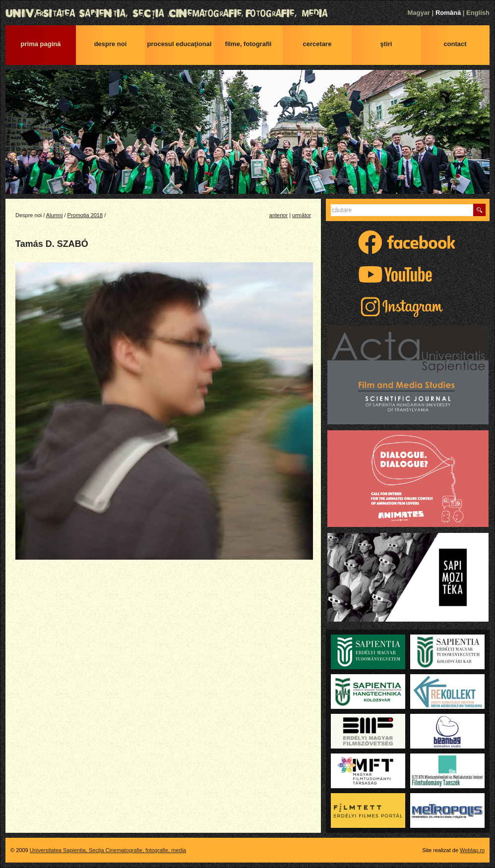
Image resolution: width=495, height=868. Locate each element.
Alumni (55, 215)
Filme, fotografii (248, 44)
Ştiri (386, 44)
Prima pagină (41, 44)
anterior (278, 215)
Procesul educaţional (179, 44)
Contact (455, 44)
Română (448, 13)
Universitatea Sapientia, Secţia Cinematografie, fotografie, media (247, 13)
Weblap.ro (472, 850)
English (478, 13)
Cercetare (317, 44)
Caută (479, 210)
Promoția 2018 (85, 215)
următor (302, 215)
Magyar (419, 13)
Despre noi (111, 44)
